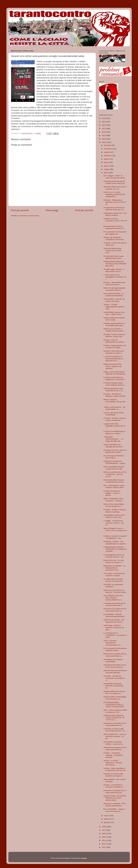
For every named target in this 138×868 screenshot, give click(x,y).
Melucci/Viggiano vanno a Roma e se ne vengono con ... (115, 530)
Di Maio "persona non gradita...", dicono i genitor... (112, 493)
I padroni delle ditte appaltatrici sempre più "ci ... (114, 426)
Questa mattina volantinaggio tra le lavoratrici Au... (115, 698)
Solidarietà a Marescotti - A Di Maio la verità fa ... (115, 214)
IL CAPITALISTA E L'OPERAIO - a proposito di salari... (115, 635)
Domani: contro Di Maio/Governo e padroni (114, 341)
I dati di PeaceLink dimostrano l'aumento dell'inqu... (115, 672)
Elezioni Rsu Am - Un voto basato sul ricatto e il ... (114, 561)
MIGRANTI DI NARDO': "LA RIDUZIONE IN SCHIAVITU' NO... (114, 568)
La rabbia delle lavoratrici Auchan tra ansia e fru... (114, 580)
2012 (104, 847)
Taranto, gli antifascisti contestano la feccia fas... (114, 238)
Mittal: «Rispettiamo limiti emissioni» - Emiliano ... (114, 500)
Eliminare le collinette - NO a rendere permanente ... (115, 805)
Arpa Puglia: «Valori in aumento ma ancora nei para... (114, 627)
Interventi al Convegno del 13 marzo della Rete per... (115, 791)
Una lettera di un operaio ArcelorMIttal (113, 660)
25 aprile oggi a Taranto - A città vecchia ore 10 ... (114, 270)
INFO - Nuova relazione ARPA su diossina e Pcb (115, 711)
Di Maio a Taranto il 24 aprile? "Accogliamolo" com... (115, 537)
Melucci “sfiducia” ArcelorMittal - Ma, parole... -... (115, 402)
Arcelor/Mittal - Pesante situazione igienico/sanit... (114, 615)
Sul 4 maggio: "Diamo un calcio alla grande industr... (115, 177)
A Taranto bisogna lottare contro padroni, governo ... (115, 384)
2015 (104, 837)
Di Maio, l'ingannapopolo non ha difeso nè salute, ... (115, 347)
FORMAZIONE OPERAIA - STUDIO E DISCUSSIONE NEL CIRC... (115, 264)
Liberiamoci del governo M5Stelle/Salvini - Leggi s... (115, 462)
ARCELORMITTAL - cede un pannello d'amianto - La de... (115, 736)
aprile (106, 173)
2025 (104, 122)
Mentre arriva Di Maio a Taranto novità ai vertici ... (114, 330)
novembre (108, 149)
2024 (104, 125)
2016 (104, 834)
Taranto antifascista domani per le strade (114, 319)
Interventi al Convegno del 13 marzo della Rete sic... (115, 610)
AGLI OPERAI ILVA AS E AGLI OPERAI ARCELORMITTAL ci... (113, 598)
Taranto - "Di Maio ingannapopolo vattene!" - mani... (114, 307)
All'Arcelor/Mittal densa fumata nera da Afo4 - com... (113, 251)
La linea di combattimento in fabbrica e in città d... (114, 432)
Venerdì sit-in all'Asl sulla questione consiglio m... (114, 775)
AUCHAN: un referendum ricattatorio (113, 586)
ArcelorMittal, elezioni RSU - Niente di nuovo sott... (114, 516)
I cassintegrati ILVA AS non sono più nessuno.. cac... (114, 556)
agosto (107, 159)
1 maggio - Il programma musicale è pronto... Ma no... (114, 523)
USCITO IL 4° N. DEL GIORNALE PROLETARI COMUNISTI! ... (114, 194)
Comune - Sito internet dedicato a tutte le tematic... (115, 395)
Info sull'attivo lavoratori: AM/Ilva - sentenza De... (114, 743)
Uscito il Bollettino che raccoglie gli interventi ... (114, 446)
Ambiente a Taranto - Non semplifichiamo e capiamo (114, 543)
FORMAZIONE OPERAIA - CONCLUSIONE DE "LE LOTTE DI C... (114, 718)
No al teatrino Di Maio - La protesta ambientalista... (114, 295)
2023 (104, 129)
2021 (104, 135)
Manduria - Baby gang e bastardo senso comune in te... (115, 202)
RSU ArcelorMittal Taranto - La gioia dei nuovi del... (114, 468)
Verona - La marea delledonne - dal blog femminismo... (113, 763)
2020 (104, 139)
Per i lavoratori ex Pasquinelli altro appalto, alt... (115, 233)
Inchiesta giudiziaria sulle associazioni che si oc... (114, 390)
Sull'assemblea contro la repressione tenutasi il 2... (114, 227)
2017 (104, 830)
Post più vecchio (84, 210)
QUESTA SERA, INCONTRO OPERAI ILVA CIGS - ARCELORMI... (115, 798)
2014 (104, 840)
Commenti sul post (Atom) (29, 216)
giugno (107, 166)
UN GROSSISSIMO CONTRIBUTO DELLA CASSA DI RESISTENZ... (114, 704)
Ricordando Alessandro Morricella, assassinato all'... (113, 686)
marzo (107, 816)
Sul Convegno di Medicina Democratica (114, 457)
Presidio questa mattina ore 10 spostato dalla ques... (114, 324)
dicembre (108, 145)
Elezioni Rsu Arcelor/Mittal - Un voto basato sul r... (114, 505)
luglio (106, 162)
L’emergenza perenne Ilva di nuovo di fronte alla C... (114, 604)
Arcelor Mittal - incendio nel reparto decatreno (114, 300)
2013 (104, 844)
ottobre (107, 152)
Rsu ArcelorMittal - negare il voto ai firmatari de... (114, 810)
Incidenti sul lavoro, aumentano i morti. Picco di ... (115, 221)
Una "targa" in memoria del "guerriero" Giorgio (114, 574)
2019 (104, 142)
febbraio (107, 819)
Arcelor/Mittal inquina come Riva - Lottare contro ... (114, 313)
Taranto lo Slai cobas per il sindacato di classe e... (114, 352)
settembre (108, 156)
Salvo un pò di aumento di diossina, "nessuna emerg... (115, 591)
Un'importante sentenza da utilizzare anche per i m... (114, 209)
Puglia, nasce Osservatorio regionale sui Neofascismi (114, 373)
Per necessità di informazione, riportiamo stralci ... (115, 649)
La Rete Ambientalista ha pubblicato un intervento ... (115, 378)
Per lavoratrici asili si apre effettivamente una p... (113, 257)
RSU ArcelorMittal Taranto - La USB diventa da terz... (114, 481)
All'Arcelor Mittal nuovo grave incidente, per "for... (115, 188)
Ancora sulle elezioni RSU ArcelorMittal (114, 414)
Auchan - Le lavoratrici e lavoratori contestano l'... (114, 786)
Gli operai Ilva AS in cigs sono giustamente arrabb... (115, 451)
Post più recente (20, 210)
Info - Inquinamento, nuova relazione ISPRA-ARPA (114, 486)
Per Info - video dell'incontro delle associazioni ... (114, 283)
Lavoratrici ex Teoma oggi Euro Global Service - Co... (115, 730)
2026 (104, 118)
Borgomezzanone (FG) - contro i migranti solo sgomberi (113, 366)
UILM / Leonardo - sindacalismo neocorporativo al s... (113, 643)
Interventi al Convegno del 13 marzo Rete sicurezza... (115, 666)
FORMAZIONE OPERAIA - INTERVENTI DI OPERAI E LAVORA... (115, 549)
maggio (107, 169)
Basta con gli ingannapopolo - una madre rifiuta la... (115, 289)
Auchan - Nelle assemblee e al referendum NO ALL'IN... (115, 769)
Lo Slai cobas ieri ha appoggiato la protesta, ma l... (115, 277)
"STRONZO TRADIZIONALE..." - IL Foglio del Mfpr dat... (113, 439)
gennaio (107, 822)
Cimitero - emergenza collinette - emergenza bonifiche (113, 755)
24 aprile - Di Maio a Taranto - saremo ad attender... (115, 419)
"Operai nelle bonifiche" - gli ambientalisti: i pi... (114, 408)
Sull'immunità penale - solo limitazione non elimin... (114, 621)
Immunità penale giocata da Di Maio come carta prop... (115, 182)
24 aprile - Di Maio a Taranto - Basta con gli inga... (115, 511)
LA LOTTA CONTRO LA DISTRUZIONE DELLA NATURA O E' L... (113, 359)
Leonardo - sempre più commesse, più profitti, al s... (114, 678)
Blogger (84, 858)
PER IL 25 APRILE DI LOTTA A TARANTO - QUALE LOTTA (115, 474)
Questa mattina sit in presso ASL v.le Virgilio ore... (114, 692)
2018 (104, 827)
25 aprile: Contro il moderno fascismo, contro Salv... (114, 335)
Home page (52, 210)
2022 (104, 132)
